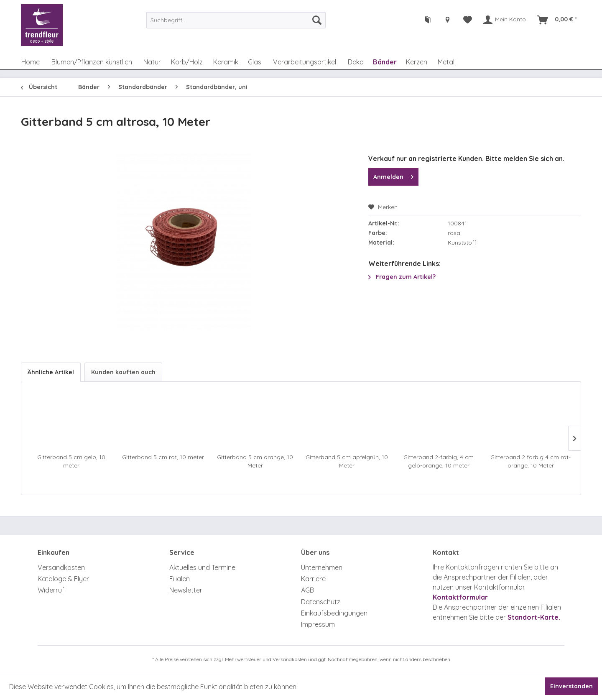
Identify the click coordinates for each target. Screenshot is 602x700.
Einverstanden (571, 686)
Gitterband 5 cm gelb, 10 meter (71, 461)
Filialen (180, 579)
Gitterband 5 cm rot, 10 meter (163, 457)
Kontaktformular (460, 597)
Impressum (318, 624)
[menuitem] (236, 20)
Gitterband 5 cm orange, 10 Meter (255, 461)
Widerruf (51, 590)
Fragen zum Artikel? (402, 277)
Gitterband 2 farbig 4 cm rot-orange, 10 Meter (531, 461)
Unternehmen (322, 567)
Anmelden (393, 175)
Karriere (313, 579)
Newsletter (186, 590)
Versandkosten (61, 567)
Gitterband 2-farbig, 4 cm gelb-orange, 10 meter (439, 461)
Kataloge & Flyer (63, 579)
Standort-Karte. (534, 617)
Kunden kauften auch (123, 372)
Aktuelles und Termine (202, 567)
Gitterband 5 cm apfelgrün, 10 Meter (347, 461)
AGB (307, 590)
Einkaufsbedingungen (334, 613)
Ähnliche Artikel (51, 372)
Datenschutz (321, 602)
